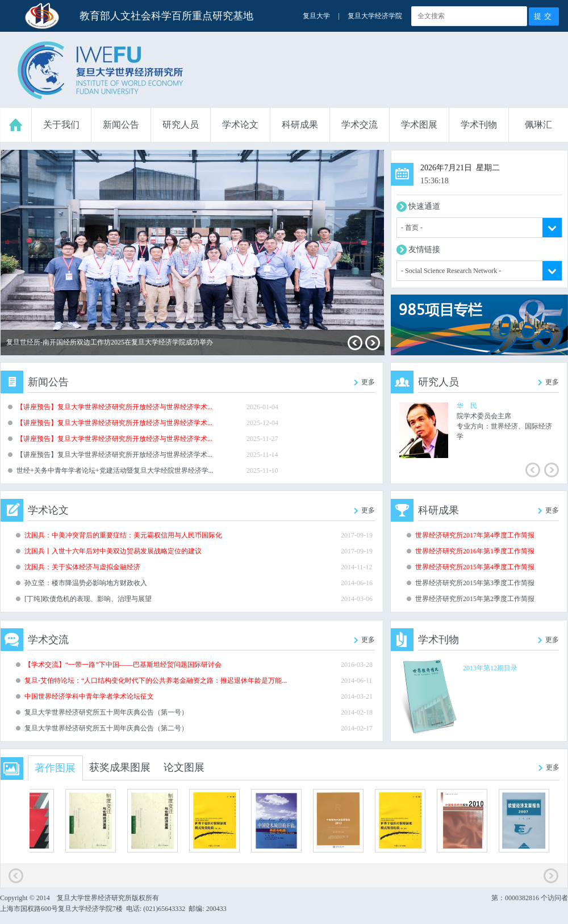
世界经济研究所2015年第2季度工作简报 (475, 599)
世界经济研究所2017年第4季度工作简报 (475, 535)
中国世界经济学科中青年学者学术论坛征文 (89, 696)
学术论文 (240, 125)
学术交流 (360, 125)
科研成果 (300, 125)
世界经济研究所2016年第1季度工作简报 (475, 551)
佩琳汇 (538, 125)
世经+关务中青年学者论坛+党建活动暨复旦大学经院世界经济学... (115, 471)
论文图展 (184, 767)
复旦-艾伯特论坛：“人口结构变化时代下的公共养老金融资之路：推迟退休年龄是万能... (156, 681)
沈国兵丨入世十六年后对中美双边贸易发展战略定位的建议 (113, 551)
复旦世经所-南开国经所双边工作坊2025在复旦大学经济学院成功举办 (110, 342)
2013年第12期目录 (490, 668)
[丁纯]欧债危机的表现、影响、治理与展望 (88, 599)
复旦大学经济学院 (375, 16)
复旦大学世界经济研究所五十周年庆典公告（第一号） (106, 712)
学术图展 (419, 125)
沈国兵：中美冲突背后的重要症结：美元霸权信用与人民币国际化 (123, 535)
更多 (368, 382)
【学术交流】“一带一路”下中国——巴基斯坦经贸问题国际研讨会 (123, 665)
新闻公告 (121, 125)
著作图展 (55, 768)
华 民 (467, 406)
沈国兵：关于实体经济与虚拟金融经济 (82, 567)
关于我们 (61, 125)
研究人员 (181, 125)
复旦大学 (316, 16)
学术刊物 (479, 125)
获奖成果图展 (120, 767)
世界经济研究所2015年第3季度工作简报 (475, 583)
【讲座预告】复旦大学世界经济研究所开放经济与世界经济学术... (114, 407)
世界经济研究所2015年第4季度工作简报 (475, 567)
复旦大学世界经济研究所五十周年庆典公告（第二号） (106, 728)
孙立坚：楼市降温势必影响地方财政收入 (86, 583)
